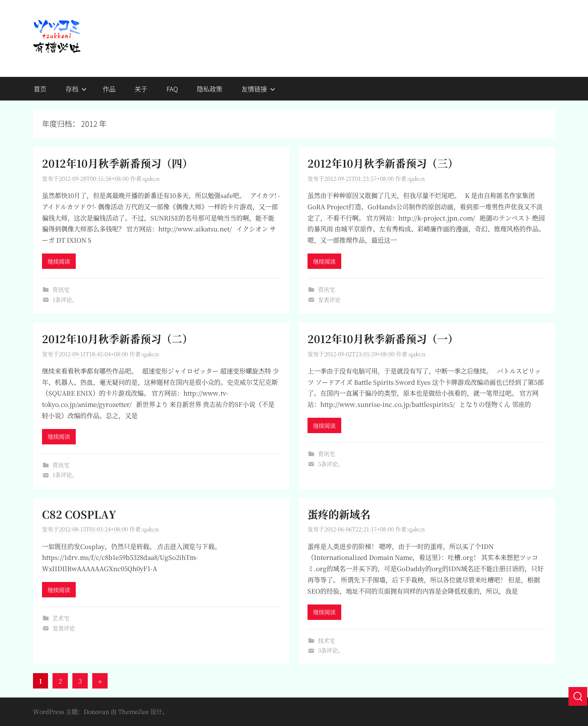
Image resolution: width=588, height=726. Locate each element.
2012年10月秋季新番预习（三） (383, 163)
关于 (141, 89)
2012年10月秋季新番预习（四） (117, 163)
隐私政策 (210, 89)
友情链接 (258, 89)
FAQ (172, 89)
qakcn (151, 178)
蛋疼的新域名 (339, 514)
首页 (40, 89)
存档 (76, 89)
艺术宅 (61, 618)
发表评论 (329, 299)
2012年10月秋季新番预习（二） (117, 339)
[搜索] (578, 696)
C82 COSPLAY (79, 514)
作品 (109, 89)
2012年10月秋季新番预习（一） (383, 339)
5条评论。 (331, 464)
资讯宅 (61, 289)
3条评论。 (331, 650)
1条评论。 (65, 299)
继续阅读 (59, 261)
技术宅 (326, 640)
